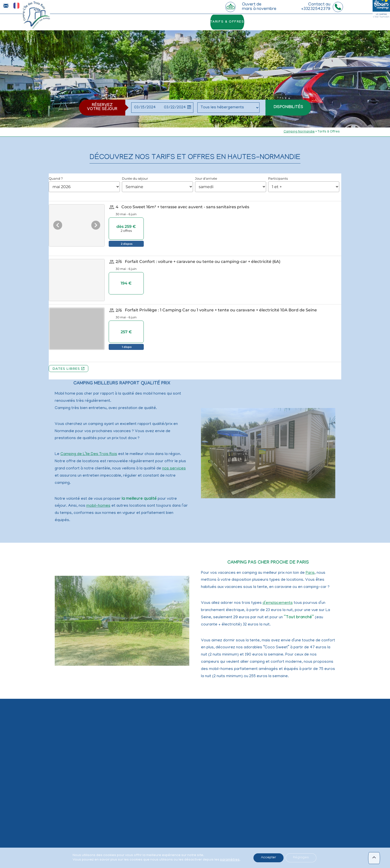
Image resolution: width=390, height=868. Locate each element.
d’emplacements (278, 603)
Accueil (72, 22)
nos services (174, 469)
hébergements (197, 22)
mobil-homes (98, 506)
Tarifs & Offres (234, 22)
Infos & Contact (309, 22)
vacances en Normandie (163, 866)
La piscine (126, 22)
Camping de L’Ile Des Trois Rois (89, 454)
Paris (310, 573)
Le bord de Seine (159, 22)
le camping (98, 22)
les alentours (271, 22)
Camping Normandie (299, 132)
